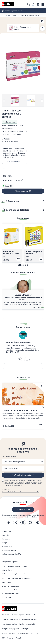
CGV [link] (3, 638)
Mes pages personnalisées (24, 11)
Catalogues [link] (25, 629)
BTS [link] (3, 558)
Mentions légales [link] (18, 615)
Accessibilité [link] (31, 624)
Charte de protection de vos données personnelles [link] (19, 619)
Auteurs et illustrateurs (10, 586)
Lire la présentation (13, 162)
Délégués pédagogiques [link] (10, 629)
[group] (15, 100)
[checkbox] (3, 481)
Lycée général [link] (7, 546)
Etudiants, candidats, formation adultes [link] (15, 574)
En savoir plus (6, 490)
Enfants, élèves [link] (7, 570)
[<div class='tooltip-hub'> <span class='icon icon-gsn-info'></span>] (22, 180)
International (6, 597)
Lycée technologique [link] (9, 550)
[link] (19, 360)
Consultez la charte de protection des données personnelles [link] (20, 492)
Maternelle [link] (5, 535)
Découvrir (38, 307)
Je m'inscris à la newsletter (22, 475)
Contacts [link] (10, 638)
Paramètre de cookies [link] (9, 624)
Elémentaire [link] (6, 539)
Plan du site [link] (6, 615)
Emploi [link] (22, 624)
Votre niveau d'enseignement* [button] (14, 462)
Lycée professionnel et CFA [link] (11, 554)
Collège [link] (4, 543)
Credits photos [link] (31, 615)
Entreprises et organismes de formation (16, 578)
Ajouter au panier (21, 191)
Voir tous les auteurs (9, 142)
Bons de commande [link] (9, 633)
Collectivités (6, 582)
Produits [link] (19, 638)
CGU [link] (37, 633)
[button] (23, 66)
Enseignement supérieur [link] (10, 562)
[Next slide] (42, 28)
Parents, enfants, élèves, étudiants (15, 566)
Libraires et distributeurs (11, 590)
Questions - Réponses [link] (26, 633)
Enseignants (6, 531)
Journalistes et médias (10, 594)
